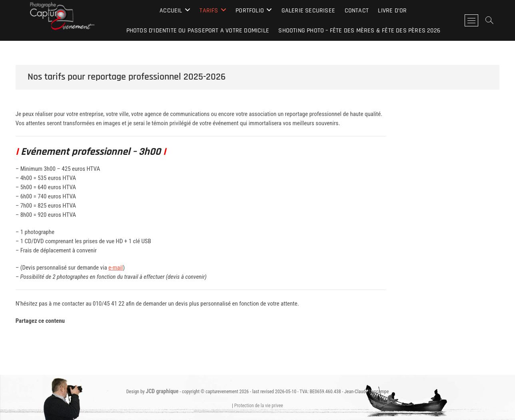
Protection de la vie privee (259, 406)
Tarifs (209, 11)
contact (357, 11)
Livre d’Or (392, 11)
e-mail (116, 268)
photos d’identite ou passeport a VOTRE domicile (198, 31)
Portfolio (250, 11)
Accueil (171, 11)
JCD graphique (162, 391)
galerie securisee (308, 11)
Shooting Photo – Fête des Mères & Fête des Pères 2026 (359, 31)
